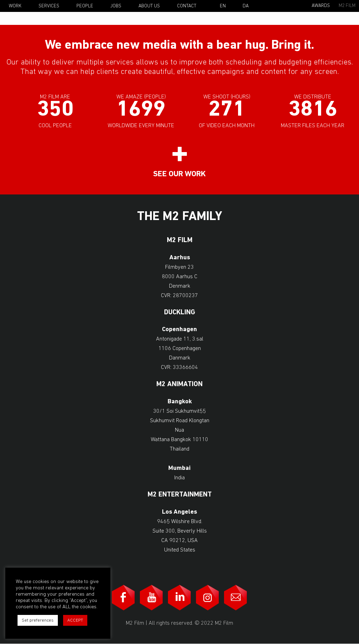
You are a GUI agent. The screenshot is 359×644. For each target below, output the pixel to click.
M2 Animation (179, 385)
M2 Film (347, 6)
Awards (321, 6)
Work (15, 6)
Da (246, 6)
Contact (187, 6)
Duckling (180, 313)
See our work (179, 174)
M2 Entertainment (180, 495)
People (85, 6)
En (223, 6)
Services (49, 6)
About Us (149, 6)
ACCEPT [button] (75, 620)
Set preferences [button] (38, 620)
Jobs (116, 6)
